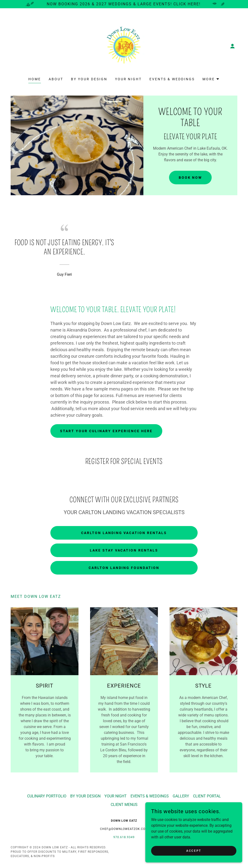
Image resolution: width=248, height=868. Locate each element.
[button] (232, 46)
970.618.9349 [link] (124, 837)
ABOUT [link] (56, 79)
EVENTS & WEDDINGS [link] (172, 79)
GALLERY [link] (181, 796)
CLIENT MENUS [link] (124, 805)
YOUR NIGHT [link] (128, 79)
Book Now (190, 178)
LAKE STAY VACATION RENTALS (124, 550)
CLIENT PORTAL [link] (207, 796)
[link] (124, 46)
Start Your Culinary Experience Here (106, 431)
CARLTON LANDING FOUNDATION (124, 568)
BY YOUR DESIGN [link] (89, 79)
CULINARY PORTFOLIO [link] (47, 796)
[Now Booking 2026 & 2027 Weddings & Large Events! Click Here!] (124, 4)
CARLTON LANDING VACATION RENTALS (124, 533)
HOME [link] (35, 79)
